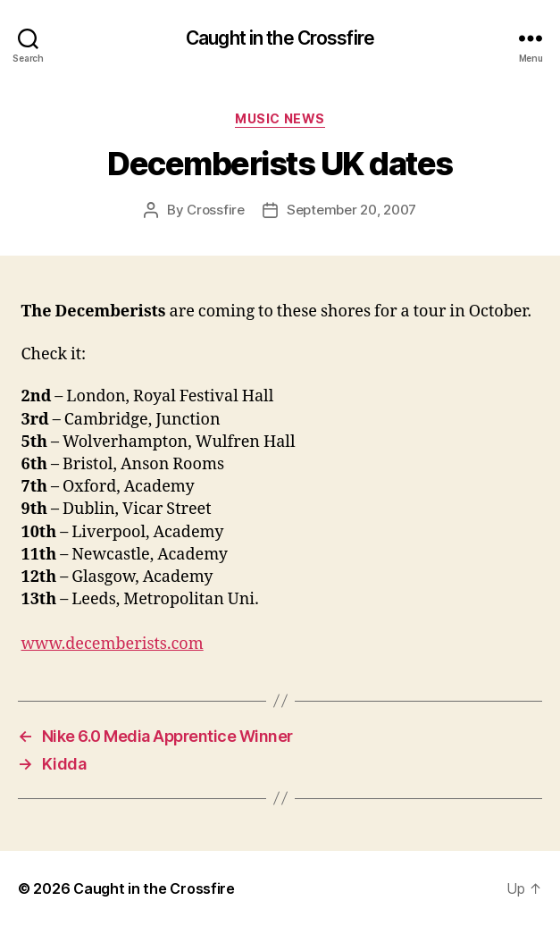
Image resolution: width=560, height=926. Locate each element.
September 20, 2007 (351, 210)
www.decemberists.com (113, 644)
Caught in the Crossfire (280, 38)
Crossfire (216, 210)
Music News (280, 118)
